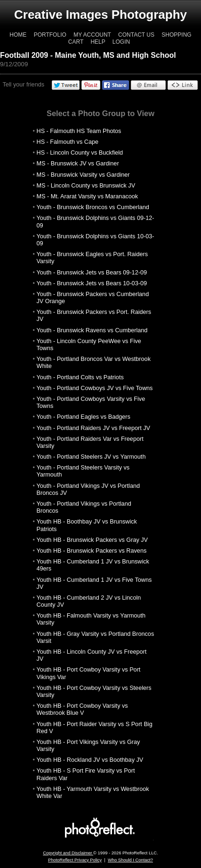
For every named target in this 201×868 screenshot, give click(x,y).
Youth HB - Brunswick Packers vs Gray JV (92, 540)
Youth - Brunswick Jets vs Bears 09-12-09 (92, 273)
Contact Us (136, 35)
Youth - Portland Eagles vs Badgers (84, 417)
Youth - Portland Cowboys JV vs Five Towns (95, 388)
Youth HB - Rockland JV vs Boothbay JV (90, 760)
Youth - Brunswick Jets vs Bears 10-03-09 (92, 283)
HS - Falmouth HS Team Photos (79, 131)
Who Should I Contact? (130, 860)
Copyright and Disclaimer (68, 853)
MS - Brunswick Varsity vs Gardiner (83, 175)
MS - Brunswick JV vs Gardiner (78, 164)
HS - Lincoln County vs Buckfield (80, 153)
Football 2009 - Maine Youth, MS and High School (88, 55)
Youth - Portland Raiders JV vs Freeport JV (94, 428)
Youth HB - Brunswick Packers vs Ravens (92, 551)
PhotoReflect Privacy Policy (75, 860)
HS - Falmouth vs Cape (68, 142)
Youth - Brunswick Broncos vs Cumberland (93, 207)
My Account (92, 35)
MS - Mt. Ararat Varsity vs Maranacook (88, 196)
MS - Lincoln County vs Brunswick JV (86, 186)
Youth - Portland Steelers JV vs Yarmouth (91, 457)
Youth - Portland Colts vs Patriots (80, 377)
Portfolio (50, 35)
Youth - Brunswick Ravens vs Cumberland (92, 330)
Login (121, 42)
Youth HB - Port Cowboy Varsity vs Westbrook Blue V (82, 709)
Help (98, 42)
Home (18, 35)
